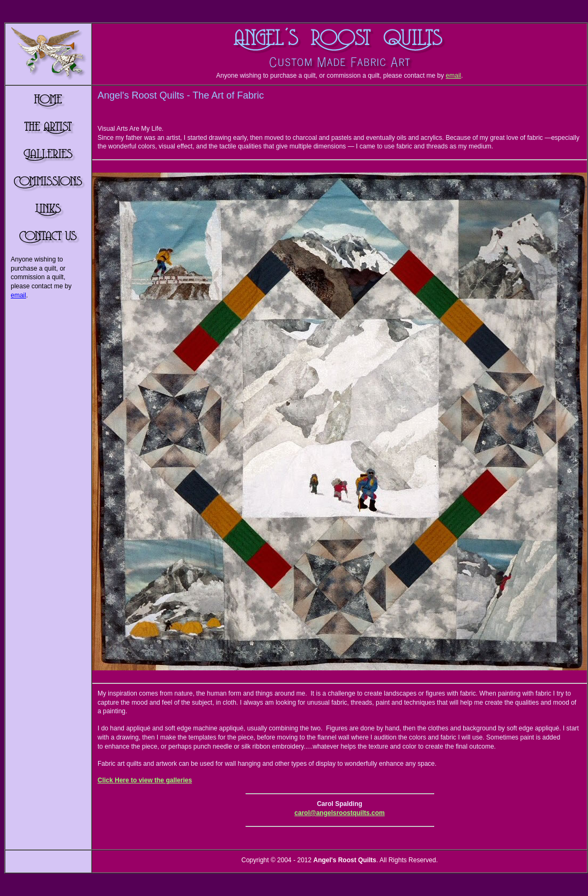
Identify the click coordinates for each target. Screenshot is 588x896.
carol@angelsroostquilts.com (339, 813)
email (454, 76)
